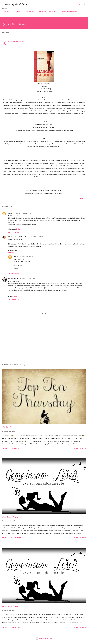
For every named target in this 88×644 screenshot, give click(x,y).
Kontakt (17, 11)
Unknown (11, 213)
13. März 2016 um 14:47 (23, 213)
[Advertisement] (44, 344)
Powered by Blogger (44, 638)
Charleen (11, 253)
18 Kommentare (15, 627)
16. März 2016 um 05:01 (27, 257)
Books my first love (15, 4)
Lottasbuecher (13, 278)
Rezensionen (29, 11)
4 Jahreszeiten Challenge (67, 11)
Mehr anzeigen (80, 449)
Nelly (18, 229)
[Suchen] (80, 4)
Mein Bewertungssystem (46, 11)
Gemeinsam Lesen (10, 517)
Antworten (14, 232)
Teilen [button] (81, 199)
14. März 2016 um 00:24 (35, 237)
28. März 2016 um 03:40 (27, 278)
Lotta (15, 297)
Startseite (6, 11)
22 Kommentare (15, 538)
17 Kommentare (15, 449)
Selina (16, 257)
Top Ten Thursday (10, 428)
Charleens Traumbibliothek (17, 237)
